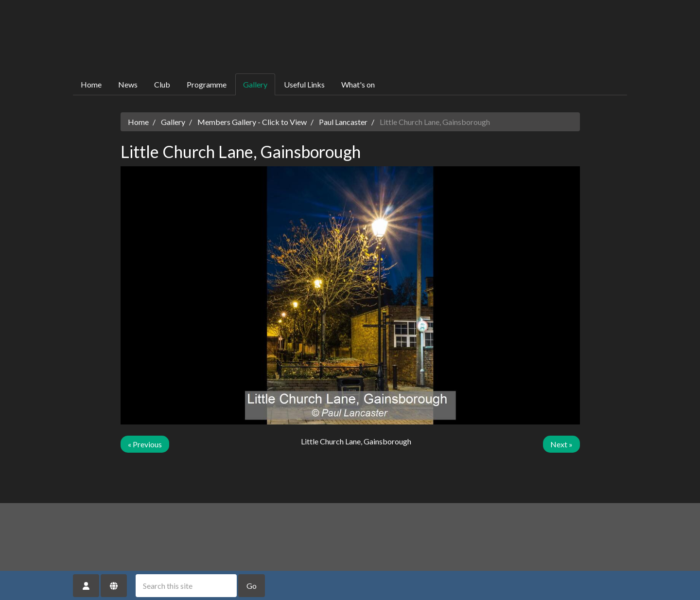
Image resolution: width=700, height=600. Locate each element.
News (128, 84)
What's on (358, 84)
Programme (207, 84)
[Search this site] (186, 586)
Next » (561, 444)
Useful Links (304, 84)
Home (91, 84)
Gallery (255, 84)
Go (252, 586)
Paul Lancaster (343, 122)
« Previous (145, 444)
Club (162, 84)
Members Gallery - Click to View (252, 122)
